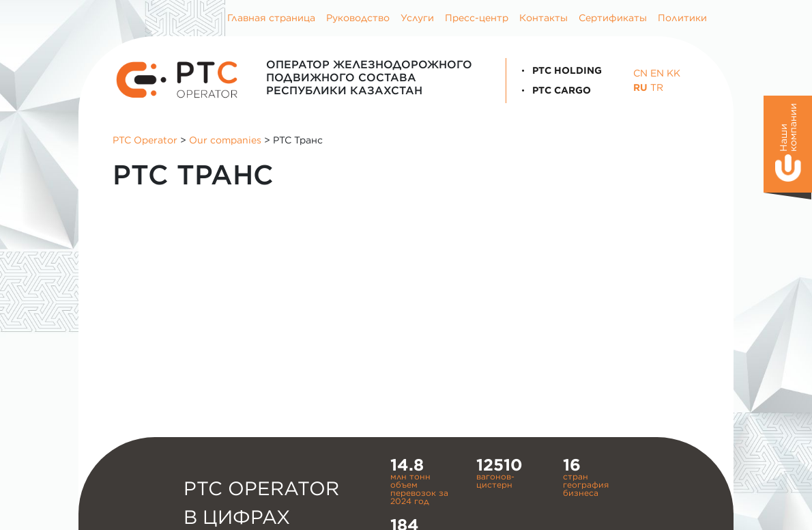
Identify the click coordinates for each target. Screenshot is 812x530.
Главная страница (271, 18)
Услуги (417, 18)
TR (657, 87)
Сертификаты (613, 18)
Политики (682, 18)
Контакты (543, 18)
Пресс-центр (477, 18)
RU (640, 87)
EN (657, 73)
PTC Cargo (554, 90)
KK (673, 73)
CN (640, 73)
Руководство (358, 18)
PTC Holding (560, 70)
